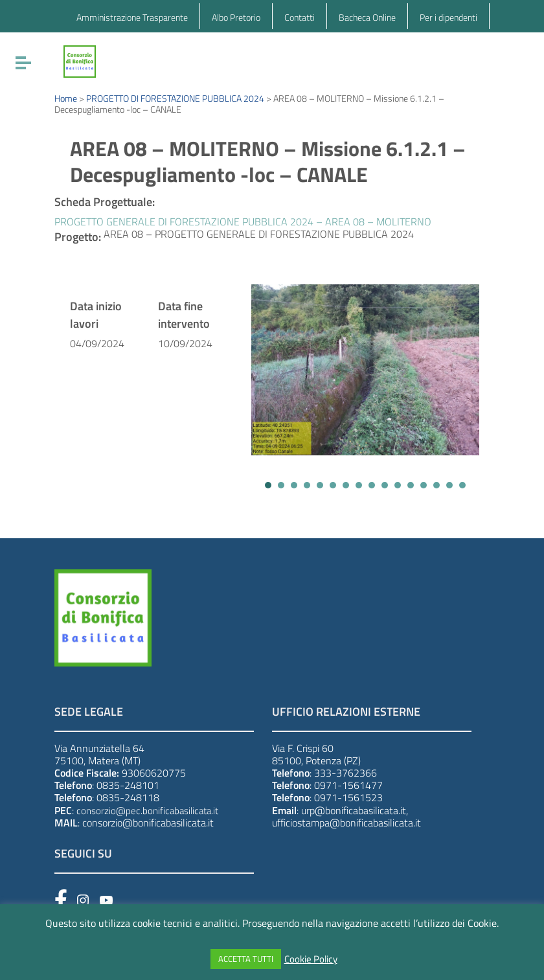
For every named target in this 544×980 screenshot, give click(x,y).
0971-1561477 (348, 785)
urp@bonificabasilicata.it (354, 810)
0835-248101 (128, 785)
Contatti (300, 17)
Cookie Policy (311, 959)
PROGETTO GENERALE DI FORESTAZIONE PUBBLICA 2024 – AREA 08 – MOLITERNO (243, 222)
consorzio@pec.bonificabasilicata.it (147, 811)
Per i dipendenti (448, 17)
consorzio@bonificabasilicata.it (148, 823)
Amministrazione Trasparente (132, 17)
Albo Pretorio (236, 17)
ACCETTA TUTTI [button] (246, 959)
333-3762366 (346, 773)
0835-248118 (128, 797)
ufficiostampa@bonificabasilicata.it (346, 823)
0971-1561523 (348, 797)
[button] (268, 485)
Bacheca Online (367, 17)
